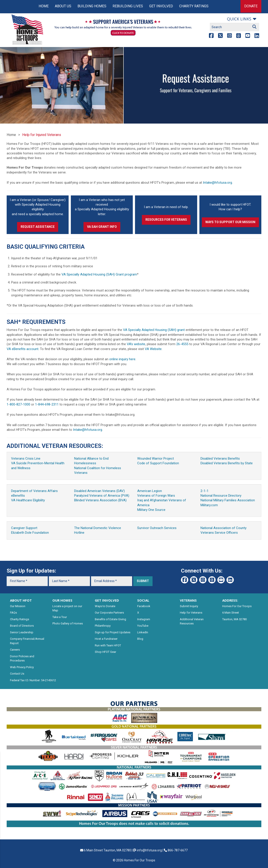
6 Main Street (231, 613)
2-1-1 (204, 491)
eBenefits (18, 496)
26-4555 (182, 344)
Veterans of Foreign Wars (156, 496)
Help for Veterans (191, 613)
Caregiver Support (24, 528)
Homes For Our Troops (237, 606)
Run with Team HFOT (108, 645)
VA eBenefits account (23, 349)
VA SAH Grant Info (102, 227)
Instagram (144, 619)
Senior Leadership (22, 632)
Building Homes (92, 6)
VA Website (153, 349)
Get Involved (161, 6)
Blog (140, 639)
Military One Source (151, 510)
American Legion (150, 491)
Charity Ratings (194, 6)
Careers (15, 650)
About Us (63, 6)
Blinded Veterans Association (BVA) (100, 500)
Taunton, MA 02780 (234, 619)
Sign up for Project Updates (113, 632)
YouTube (143, 626)
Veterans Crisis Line (26, 459)
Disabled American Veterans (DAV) (99, 491)
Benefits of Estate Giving (110, 619)
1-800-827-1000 (18, 404)
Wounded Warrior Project (156, 459)
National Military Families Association (228, 500)
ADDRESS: (230, 600)
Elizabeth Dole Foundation (30, 533)
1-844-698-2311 (47, 404)
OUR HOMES (62, 600)
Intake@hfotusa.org (217, 183)
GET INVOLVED (107, 600)
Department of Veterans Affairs (34, 491)
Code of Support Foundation (158, 463)
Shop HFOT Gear (105, 652)
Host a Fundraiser (106, 639)
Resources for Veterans (166, 220)
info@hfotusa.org (149, 850)
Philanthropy (103, 626)
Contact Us (17, 674)
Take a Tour (60, 617)
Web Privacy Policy (22, 667)
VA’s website (136, 344)
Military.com (209, 505)
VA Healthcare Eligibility (28, 500)
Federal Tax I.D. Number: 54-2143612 (33, 680)
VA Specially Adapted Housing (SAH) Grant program (99, 274)
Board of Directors (22, 626)
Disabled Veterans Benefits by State (227, 463)
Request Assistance (38, 227)
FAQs (13, 613)
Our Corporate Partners (109, 613)
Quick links (239, 19)
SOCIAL (143, 600)
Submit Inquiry (189, 606)
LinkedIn (143, 632)
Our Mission (18, 606)
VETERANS (188, 600)
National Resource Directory (221, 496)
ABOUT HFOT (21, 600)
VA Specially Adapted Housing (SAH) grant (154, 330)
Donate (251, 6)
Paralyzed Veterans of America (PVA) (102, 496)
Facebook (144, 606)
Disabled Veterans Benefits (220, 459)
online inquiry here (122, 359)
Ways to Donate (105, 606)
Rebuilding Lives (128, 6)
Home (44, 6)
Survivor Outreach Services (157, 528)
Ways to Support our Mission (230, 222)
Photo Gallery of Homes (68, 623)
